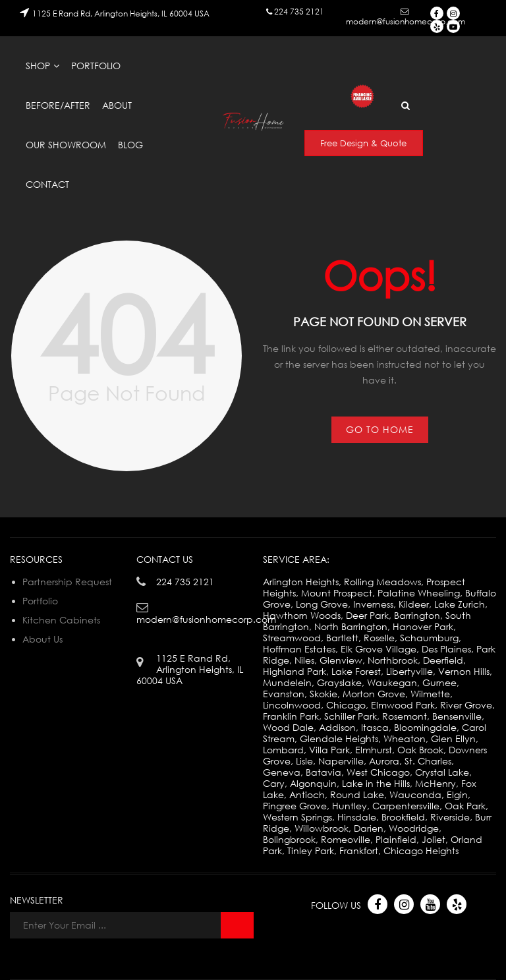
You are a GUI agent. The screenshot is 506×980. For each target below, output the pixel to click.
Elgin (457, 794)
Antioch (307, 794)
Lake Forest (356, 671)
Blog (130, 145)
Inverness (373, 604)
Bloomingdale (425, 727)
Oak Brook (420, 750)
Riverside (450, 817)
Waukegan (392, 682)
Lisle (304, 761)
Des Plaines (446, 649)
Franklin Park (291, 716)
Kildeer (414, 604)
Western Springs (297, 817)
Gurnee (439, 682)
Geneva (282, 772)
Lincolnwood (292, 705)
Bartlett (342, 638)
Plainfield (396, 839)
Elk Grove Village (379, 649)
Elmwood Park (403, 705)
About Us (42, 639)
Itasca (375, 727)
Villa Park (329, 750)
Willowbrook (322, 828)
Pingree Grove (295, 806)
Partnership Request (67, 582)
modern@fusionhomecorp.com (406, 21)
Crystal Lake (442, 772)
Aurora (384, 761)
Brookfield (403, 817)
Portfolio (96, 66)
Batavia (323, 772)
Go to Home (380, 429)
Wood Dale (288, 727)
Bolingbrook (289, 839)
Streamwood (292, 638)
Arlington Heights (301, 582)
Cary (274, 783)
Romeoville (346, 839)
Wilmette (430, 694)
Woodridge (414, 828)
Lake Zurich (460, 604)
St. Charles (428, 761)
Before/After (58, 105)
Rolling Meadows (382, 582)
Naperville (341, 761)
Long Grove (322, 604)
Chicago (346, 705)
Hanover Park (423, 626)
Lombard (283, 750)
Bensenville (457, 716)
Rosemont (405, 716)
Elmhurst (374, 750)
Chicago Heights (421, 850)
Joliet (434, 839)
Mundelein (287, 682)
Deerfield (443, 660)
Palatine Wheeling (419, 593)
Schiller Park (351, 716)
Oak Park (465, 806)
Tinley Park (311, 850)
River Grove (466, 705)
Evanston (284, 694)
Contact (47, 184)
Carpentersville (406, 806)
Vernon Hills (464, 671)
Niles (304, 660)
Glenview (341, 660)
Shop (38, 66)
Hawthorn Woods (302, 615)
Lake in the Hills (376, 783)
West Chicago (378, 772)
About (117, 105)
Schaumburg (429, 638)
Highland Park (295, 671)
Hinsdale (357, 817)
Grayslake (339, 682)
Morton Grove (374, 694)
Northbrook (393, 660)
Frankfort (359, 850)
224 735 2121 (299, 12)
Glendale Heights (339, 738)
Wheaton (405, 738)
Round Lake (357, 794)
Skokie (323, 694)
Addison (337, 727)
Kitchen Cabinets (61, 620)
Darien (369, 828)
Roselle (379, 638)
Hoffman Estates (299, 649)
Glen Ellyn (453, 738)
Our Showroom (66, 145)
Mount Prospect (337, 593)
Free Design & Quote (363, 143)
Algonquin (313, 783)
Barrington (417, 615)
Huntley (350, 806)
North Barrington (351, 626)
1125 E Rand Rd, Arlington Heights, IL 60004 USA (121, 14)
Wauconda (415, 794)
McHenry (436, 783)
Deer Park (367, 615)
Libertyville (409, 671)
